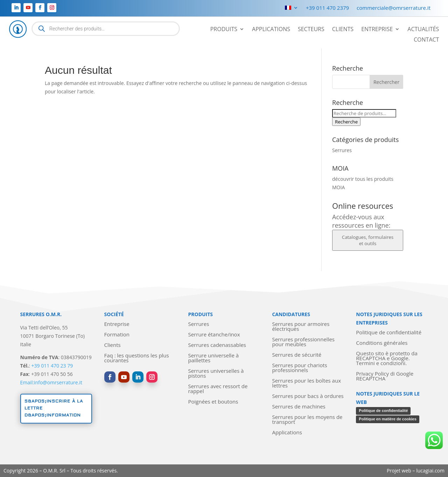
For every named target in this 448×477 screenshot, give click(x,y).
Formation (117, 335)
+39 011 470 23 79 (52, 366)
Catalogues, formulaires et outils (368, 240)
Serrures (342, 150)
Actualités (423, 30)
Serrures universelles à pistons (216, 374)
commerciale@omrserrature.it (394, 8)
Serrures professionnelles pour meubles (303, 342)
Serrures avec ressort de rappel (218, 389)
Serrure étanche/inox (214, 335)
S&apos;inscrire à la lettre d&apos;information (54, 408)
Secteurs (311, 30)
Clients (343, 30)
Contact (426, 40)
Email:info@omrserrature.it (51, 382)
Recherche (346, 122)
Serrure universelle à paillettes (213, 358)
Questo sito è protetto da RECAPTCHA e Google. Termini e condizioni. (387, 359)
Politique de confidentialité (389, 333)
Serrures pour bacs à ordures (308, 396)
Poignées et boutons (213, 402)
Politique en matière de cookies (387, 419)
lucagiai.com (430, 471)
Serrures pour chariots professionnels (299, 368)
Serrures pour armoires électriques (301, 327)
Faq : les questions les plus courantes (137, 358)
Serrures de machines (299, 407)
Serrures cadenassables (217, 345)
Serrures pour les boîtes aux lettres (306, 383)
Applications (271, 30)
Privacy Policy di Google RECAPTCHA (385, 376)
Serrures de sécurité (297, 355)
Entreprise (377, 30)
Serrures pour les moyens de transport (307, 420)
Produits (224, 30)
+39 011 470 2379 (327, 8)
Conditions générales (382, 343)
